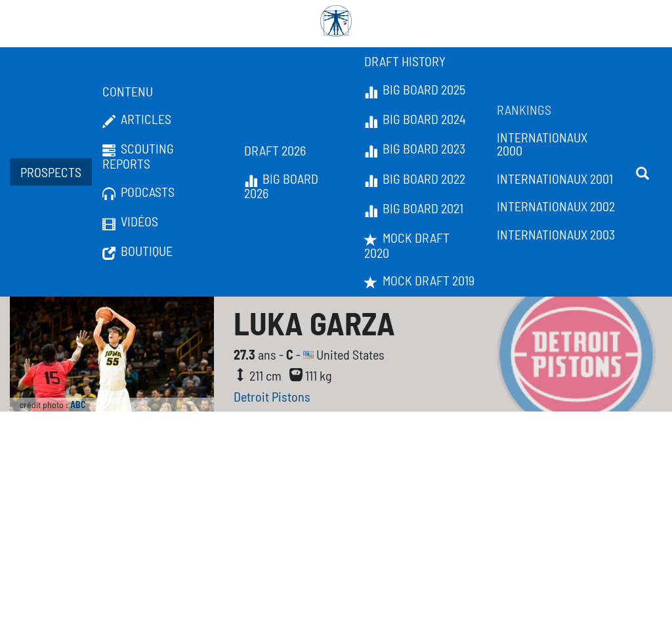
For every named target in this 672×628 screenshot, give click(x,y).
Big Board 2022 (415, 179)
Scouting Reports (138, 156)
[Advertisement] (336, 530)
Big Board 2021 (414, 209)
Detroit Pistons (272, 396)
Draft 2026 (275, 150)
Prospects (51, 172)
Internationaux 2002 (556, 206)
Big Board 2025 (415, 90)
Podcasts (138, 192)
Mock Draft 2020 (407, 245)
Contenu (128, 91)
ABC (78, 405)
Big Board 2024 (415, 119)
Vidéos (130, 222)
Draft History (405, 61)
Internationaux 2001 (555, 178)
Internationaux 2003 (556, 234)
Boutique (137, 251)
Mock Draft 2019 (419, 281)
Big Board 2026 (281, 186)
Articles (137, 119)
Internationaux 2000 (542, 144)
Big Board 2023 (415, 149)
